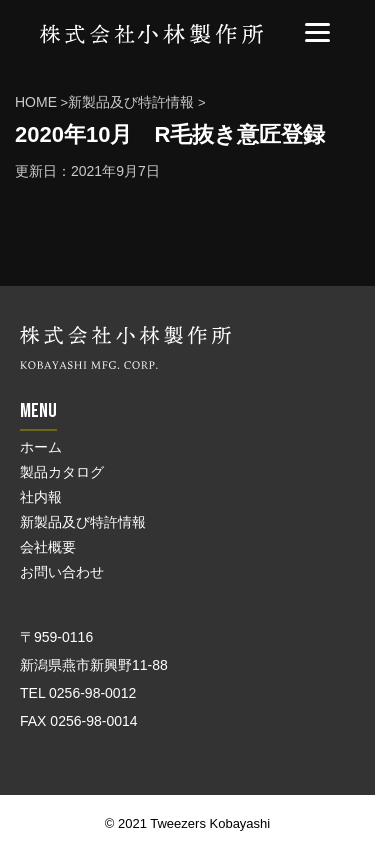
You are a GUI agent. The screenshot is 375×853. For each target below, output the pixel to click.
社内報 (41, 497)
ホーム (41, 447)
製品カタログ (62, 472)
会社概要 (48, 547)
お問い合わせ (62, 572)
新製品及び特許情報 (83, 522)
